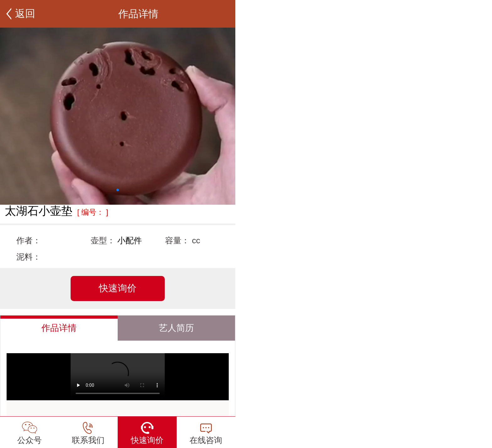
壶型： (103, 240)
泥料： (29, 257)
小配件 (130, 240)
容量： (177, 240)
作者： (29, 240)
